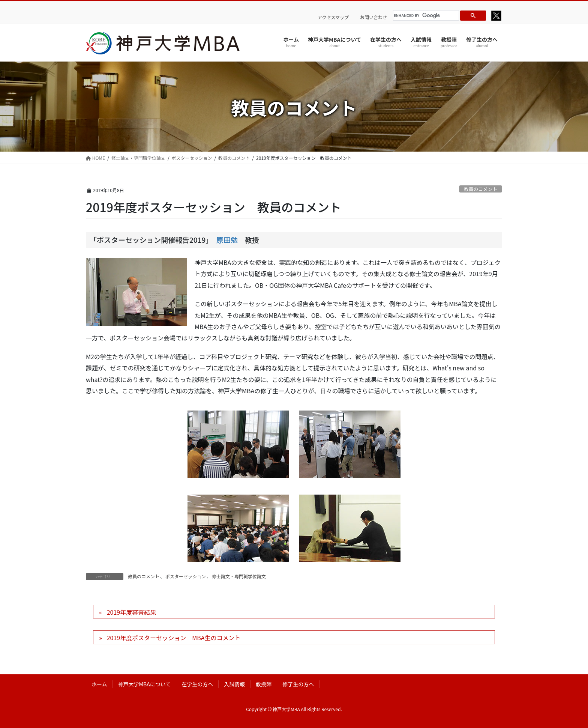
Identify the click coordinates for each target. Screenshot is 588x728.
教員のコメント (481, 189)
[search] (425, 15)
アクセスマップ (333, 17)
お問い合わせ (373, 17)
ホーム (99, 684)
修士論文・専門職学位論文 (239, 576)
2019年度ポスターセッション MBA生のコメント (174, 638)
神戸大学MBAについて (145, 684)
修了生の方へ (298, 684)
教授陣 (264, 684)
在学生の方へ (197, 684)
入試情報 (234, 684)
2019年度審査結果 (132, 612)
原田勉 (227, 240)
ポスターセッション (186, 576)
